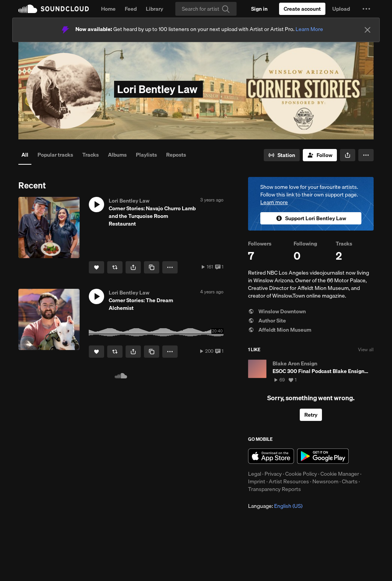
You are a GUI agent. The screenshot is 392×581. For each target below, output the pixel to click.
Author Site (267, 321)
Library (154, 9)
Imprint (257, 481)
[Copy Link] (152, 267)
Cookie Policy (301, 474)
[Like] (96, 267)
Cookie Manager (340, 474)
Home (108, 9)
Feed (131, 9)
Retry (311, 415)
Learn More (309, 29)
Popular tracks (55, 155)
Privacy (273, 474)
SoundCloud (54, 9)
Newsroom (325, 481)
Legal (255, 474)
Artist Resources (289, 481)
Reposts (176, 155)
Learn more (274, 202)
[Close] (367, 30)
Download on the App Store (271, 456)
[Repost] (115, 267)
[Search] (206, 9)
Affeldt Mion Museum (280, 330)
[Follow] (320, 155)
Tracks (91, 155)
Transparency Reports (274, 489)
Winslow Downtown (277, 311)
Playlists (146, 155)
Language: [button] (275, 506)
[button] (366, 9)
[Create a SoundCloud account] (302, 9)
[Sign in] (259, 9)
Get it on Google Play (323, 456)
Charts (350, 481)
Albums (117, 155)
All (25, 155)
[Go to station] (282, 155)
